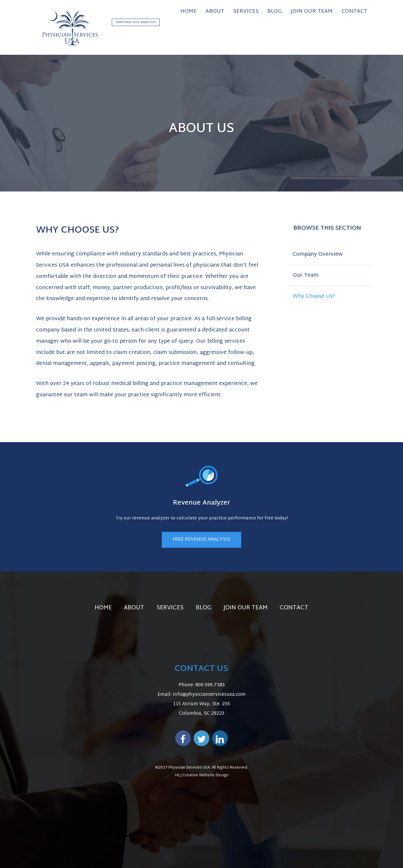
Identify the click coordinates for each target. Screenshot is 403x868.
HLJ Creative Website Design (202, 775)
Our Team (306, 275)
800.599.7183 (210, 685)
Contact (294, 608)
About (134, 608)
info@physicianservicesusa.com (209, 695)
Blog (204, 608)
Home (103, 608)
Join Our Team (246, 608)
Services (170, 608)
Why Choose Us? (314, 296)
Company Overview (318, 254)
